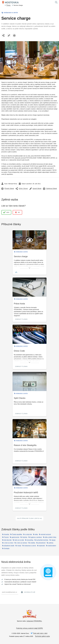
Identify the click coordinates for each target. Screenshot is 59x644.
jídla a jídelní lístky (51, 537)
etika (36, 534)
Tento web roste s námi (40, 633)
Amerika (7, 534)
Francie (6, 537)
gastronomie (15, 537)
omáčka (33, 543)
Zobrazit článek (21, 319)
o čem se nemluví (22, 543)
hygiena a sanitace (36, 537)
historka (25, 537)
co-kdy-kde (29, 534)
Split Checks (20, 398)
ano (6, 212)
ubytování (42, 546)
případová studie (9, 546)
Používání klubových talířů (26, 492)
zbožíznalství (52, 546)
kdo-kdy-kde (8, 540)
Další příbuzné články (29, 518)
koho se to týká (19, 540)
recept (19, 546)
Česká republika (17, 534)
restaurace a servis (11, 13)
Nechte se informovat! (24, 584)
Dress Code (19, 351)
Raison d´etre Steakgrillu (25, 445)
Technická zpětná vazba (42, 636)
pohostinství (42, 543)
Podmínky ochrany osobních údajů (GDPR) (29, 628)
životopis (7, 548)
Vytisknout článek (14, 36)
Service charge (18, 5)
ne (17, 212)
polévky (51, 543)
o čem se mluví (9, 543)
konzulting (30, 540)
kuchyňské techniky (42, 540)
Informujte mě (28, 592)
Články (8, 5)
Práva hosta (19, 304)
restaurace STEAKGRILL (34, 621)
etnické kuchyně (46, 534)
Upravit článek (9, 36)
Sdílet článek (4, 37)
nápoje (53, 540)
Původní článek (9, 189)
